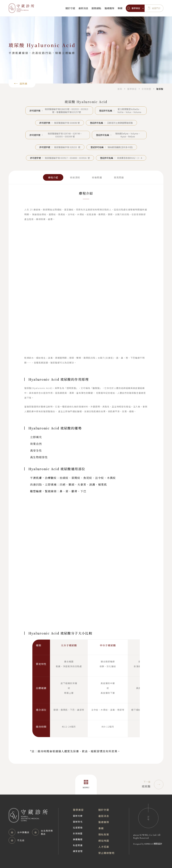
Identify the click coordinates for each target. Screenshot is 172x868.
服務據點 (96, 8)
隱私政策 (104, 834)
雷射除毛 (78, 822)
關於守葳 (70, 8)
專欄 (120, 8)
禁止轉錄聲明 (106, 853)
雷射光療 (78, 816)
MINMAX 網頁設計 (153, 844)
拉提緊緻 (78, 828)
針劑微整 (78, 833)
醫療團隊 (109, 8)
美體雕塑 (78, 839)
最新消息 (83, 8)
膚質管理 (78, 851)
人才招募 (104, 847)
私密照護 (78, 845)
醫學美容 (78, 810)
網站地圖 (104, 841)
